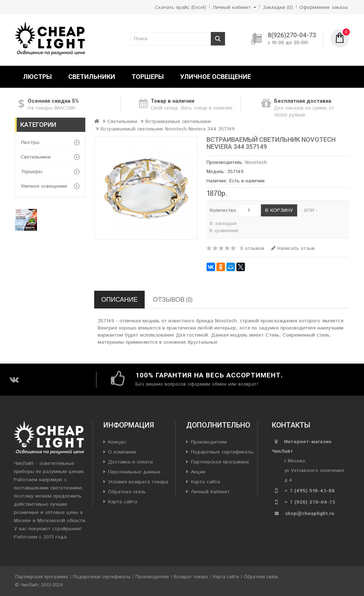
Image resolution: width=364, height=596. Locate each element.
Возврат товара (191, 577)
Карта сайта (123, 502)
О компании (122, 452)
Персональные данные (134, 472)
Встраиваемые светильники (178, 122)
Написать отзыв (293, 248)
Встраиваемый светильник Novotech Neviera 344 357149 (168, 129)
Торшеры (148, 77)
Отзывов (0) (173, 299)
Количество (223, 210)
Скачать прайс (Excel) (181, 7)
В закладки (223, 224)
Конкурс (117, 442)
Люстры (38, 77)
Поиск (218, 39)
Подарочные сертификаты (222, 452)
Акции (198, 472)
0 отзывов (252, 248)
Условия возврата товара (138, 482)
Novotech (256, 162)
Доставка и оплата (130, 462)
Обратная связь (127, 492)
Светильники (92, 77)
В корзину (279, 210)
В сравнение (224, 231)
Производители (209, 442)
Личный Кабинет (210, 492)
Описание (119, 299)
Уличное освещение (216, 77)
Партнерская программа (220, 462)
